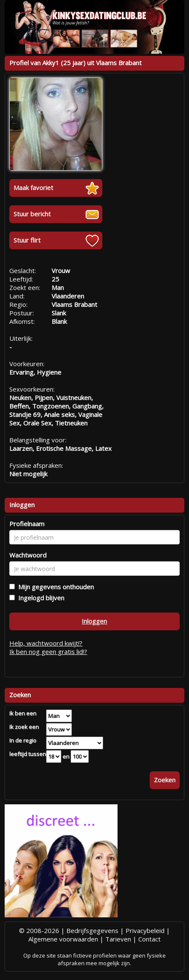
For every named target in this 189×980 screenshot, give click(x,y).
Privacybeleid (145, 930)
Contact (149, 939)
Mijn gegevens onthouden (54, 587)
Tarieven (118, 939)
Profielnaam (27, 524)
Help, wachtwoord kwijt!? (46, 643)
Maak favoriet (33, 188)
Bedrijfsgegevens (92, 930)
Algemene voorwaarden (63, 939)
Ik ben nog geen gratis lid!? (48, 651)
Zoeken (165, 780)
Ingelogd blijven (40, 598)
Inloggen (94, 621)
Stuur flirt (27, 240)
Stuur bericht (32, 214)
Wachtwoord (28, 555)
